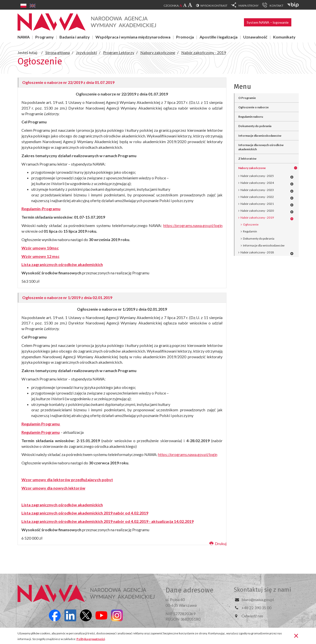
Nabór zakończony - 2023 (257, 190)
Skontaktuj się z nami (262, 590)
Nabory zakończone (252, 168)
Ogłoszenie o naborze (253, 107)
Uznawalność (255, 37)
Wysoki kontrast (214, 6)
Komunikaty (284, 37)
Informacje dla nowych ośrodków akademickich (261, 147)
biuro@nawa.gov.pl (258, 599)
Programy (45, 37)
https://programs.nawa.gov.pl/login (193, 225)
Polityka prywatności (91, 639)
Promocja (185, 37)
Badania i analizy (75, 37)
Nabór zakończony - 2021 (257, 204)
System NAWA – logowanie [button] (268, 22)
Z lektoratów (247, 159)
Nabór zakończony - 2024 (257, 183)
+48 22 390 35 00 (256, 608)
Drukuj (218, 543)
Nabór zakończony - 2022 (257, 197)
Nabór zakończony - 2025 (257, 176)
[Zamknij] (296, 635)
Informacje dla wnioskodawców (260, 136)
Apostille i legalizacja (219, 37)
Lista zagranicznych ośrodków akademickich (62, 505)
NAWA (24, 37)
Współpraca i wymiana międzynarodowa (133, 37)
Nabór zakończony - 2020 (257, 211)
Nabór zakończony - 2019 (257, 218)
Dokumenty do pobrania (255, 126)
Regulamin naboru (251, 117)
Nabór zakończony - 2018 (257, 252)
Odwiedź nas (252, 616)
